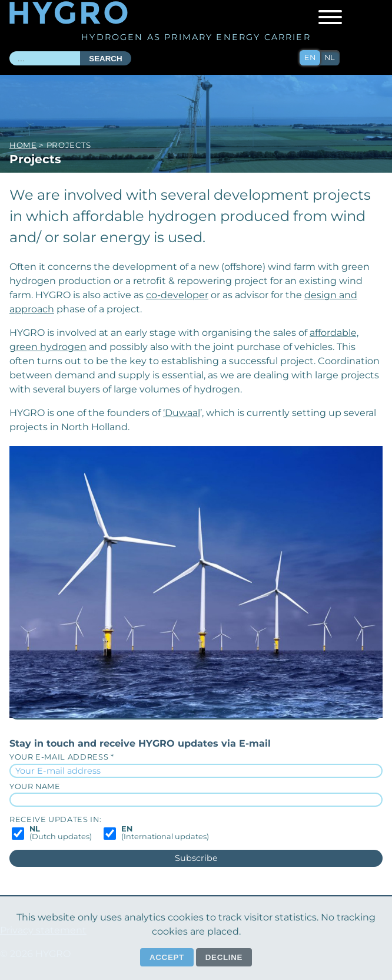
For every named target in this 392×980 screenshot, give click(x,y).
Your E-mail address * (62, 757)
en (310, 57)
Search (105, 59)
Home (23, 145)
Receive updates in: (55, 819)
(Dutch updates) (61, 833)
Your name (35, 786)
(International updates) (165, 833)
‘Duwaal (182, 413)
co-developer (177, 295)
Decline (224, 957)
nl (330, 57)
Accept (167, 957)
